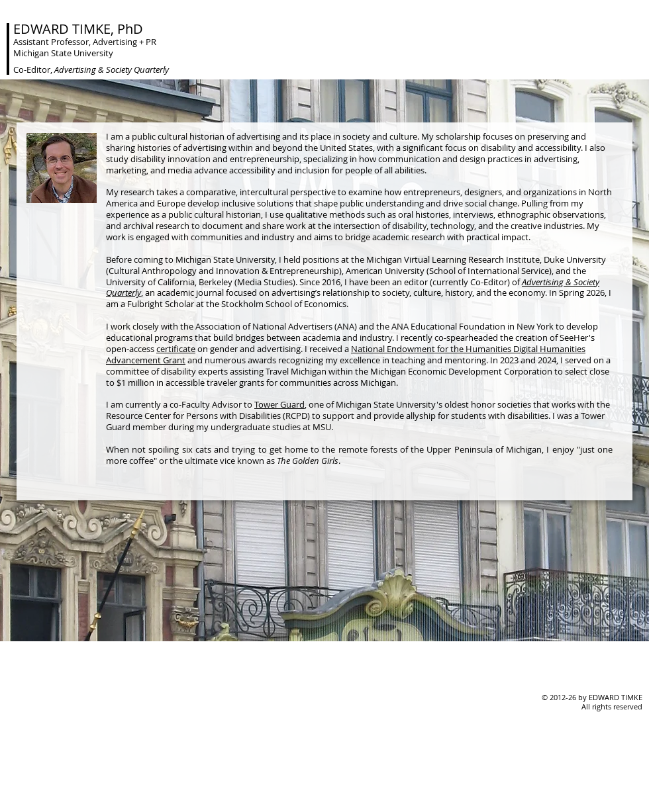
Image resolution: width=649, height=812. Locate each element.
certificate (176, 349)
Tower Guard (279, 404)
